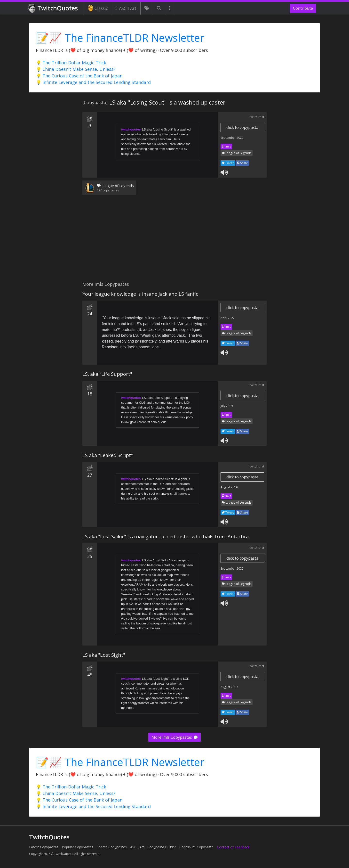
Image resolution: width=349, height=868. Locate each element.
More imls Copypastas (174, 737)
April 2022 (228, 318)
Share (242, 163)
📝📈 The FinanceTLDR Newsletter (120, 38)
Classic (98, 8)
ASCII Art (126, 8)
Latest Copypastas (44, 847)
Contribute (303, 8)
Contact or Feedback (233, 847)
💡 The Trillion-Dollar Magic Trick (71, 63)
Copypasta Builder (162, 847)
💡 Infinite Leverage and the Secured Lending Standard (93, 82)
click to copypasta (242, 127)
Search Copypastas (112, 847)
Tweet (228, 163)
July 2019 (227, 406)
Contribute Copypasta (196, 847)
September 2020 (232, 138)
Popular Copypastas (78, 847)
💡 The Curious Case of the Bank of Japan (79, 76)
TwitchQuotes (53, 8)
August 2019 (229, 487)
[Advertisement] (174, 241)
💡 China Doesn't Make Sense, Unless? (76, 69)
